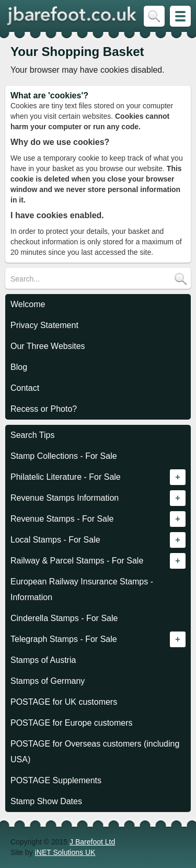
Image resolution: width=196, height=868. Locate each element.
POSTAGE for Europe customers (72, 723)
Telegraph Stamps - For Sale (64, 639)
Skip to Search (154, 16)
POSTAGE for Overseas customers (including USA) (95, 752)
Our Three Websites (48, 346)
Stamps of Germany (48, 681)
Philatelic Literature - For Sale (66, 477)
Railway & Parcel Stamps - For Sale (77, 561)
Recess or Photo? (44, 409)
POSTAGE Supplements (56, 780)
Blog (19, 367)
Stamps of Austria (43, 660)
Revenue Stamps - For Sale (62, 519)
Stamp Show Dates (46, 801)
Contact (25, 388)
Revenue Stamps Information (65, 498)
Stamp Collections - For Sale (64, 456)
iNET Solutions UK (65, 852)
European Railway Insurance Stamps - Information (82, 589)
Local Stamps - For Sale (55, 540)
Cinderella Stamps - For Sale (64, 618)
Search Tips (32, 435)
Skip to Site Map (180, 16)
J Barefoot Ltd (92, 842)
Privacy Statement (44, 325)
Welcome (28, 304)
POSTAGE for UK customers (64, 702)
